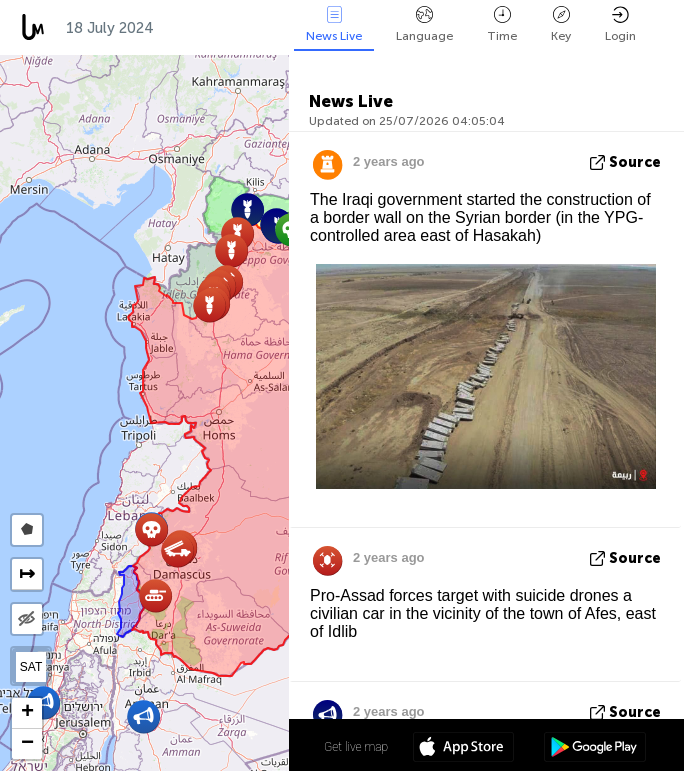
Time (502, 24)
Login (620, 24)
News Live (334, 24)
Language (424, 24)
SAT (31, 667)
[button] (177, 550)
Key (561, 24)
